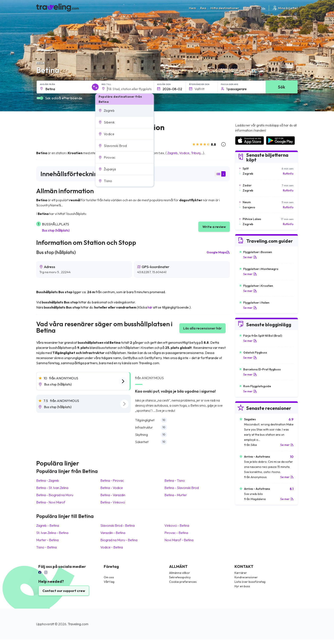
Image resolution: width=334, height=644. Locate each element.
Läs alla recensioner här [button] (202, 328)
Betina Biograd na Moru (55, 495)
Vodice (184, 153)
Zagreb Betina (48, 525)
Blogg (248, 8)
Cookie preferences (183, 582)
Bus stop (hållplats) (56, 230)
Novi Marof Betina (179, 540)
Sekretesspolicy (180, 577)
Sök (281, 87)
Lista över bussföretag (250, 582)
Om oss (109, 577)
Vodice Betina (112, 547)
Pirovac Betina (176, 533)
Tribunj (196, 153)
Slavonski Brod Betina (117, 525)
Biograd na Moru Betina (119, 540)
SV (260, 8)
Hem (192, 8)
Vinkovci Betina (177, 525)
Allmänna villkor (180, 573)
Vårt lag (109, 582)
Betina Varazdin (113, 495)
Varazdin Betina (113, 533)
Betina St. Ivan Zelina (52, 488)
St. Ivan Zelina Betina (52, 533)
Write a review (214, 227)
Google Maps (218, 252)
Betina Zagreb (48, 480)
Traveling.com (78, 624)
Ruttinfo (288, 174)
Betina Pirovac (112, 480)
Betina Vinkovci (113, 502)
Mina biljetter (285, 8)
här (150, 307)
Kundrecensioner (246, 577)
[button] (125, 110)
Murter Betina (47, 540)
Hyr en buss (242, 586)
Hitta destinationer (225, 8)
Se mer (250, 257)
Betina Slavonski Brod (182, 488)
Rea (203, 8)
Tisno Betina (46, 547)
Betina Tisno (175, 480)
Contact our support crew (64, 591)
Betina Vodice (112, 488)
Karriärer (241, 573)
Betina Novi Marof (51, 502)
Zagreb (172, 153)
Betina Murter (176, 495)
